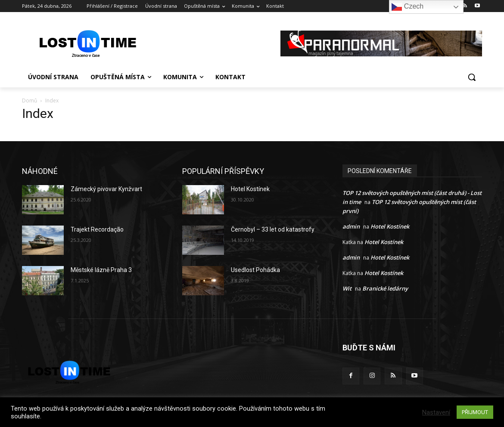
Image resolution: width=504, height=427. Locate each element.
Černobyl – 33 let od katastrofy (273, 229)
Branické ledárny (385, 288)
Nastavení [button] (436, 412)
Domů (30, 101)
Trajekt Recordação (97, 229)
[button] (472, 77)
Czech (408, 7)
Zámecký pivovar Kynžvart (106, 189)
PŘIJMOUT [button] (475, 412)
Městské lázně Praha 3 (101, 270)
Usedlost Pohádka (255, 270)
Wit (347, 288)
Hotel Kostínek (250, 189)
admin (351, 226)
